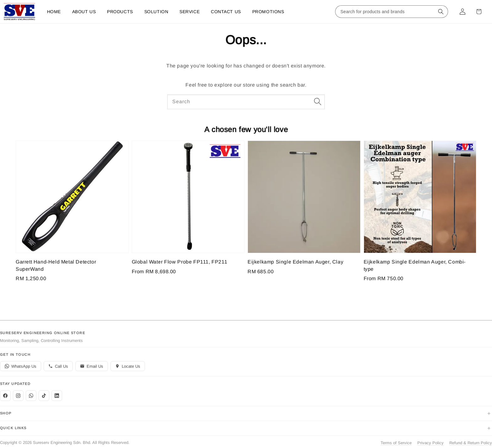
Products (120, 12)
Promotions (268, 12)
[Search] (318, 102)
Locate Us (128, 366)
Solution (156, 12)
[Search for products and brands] (385, 12)
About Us (84, 12)
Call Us (58, 366)
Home (54, 12)
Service (190, 12)
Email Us (92, 366)
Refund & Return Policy (471, 443)
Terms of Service (396, 443)
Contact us (226, 12)
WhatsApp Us (21, 366)
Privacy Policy (430, 443)
